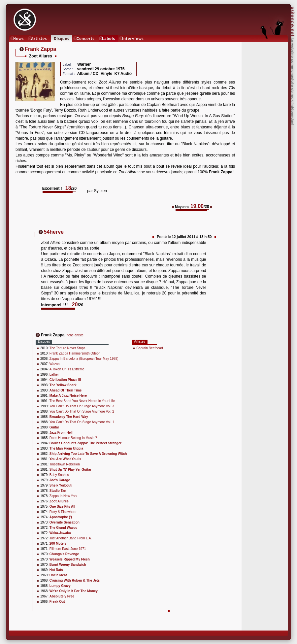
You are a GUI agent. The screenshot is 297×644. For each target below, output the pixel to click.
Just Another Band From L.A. (71, 538)
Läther (54, 374)
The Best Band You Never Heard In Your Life (82, 401)
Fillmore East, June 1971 (68, 549)
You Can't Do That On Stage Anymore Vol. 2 (82, 411)
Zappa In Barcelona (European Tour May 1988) (84, 359)
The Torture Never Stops (67, 348)
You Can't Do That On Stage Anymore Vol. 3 (82, 406)
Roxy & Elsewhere (63, 512)
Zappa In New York (64, 496)
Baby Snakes (59, 475)
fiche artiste (75, 335)
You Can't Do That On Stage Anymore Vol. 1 (82, 422)
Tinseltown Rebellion (65, 464)
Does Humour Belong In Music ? (73, 438)
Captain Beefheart (150, 348)
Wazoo (55, 364)
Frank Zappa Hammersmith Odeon (75, 353)
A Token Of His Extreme (67, 369)
